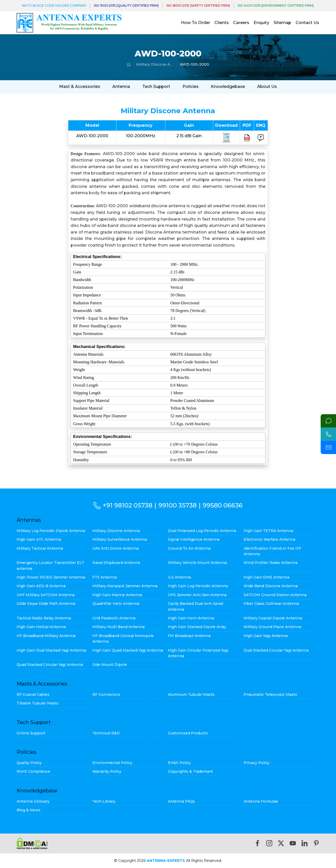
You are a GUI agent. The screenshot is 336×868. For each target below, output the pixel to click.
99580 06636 (223, 505)
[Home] (129, 64)
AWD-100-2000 (194, 64)
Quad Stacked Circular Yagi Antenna (50, 665)
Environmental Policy (112, 763)
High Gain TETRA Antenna (268, 531)
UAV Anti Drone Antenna (116, 548)
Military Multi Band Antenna (118, 627)
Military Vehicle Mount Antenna (197, 563)
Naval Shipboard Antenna (116, 563)
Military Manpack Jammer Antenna (125, 586)
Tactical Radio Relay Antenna (44, 618)
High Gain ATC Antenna (39, 539)
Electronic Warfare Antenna (269, 539)
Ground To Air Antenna (189, 548)
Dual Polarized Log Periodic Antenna (202, 531)
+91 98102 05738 (127, 505)
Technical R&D (106, 733)
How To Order (196, 23)
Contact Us (307, 23)
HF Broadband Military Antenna (46, 636)
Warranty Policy (107, 771)
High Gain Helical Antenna (41, 627)
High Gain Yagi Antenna (266, 636)
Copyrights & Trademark (190, 771)
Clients (222, 23)
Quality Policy (29, 763)
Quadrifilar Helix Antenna (116, 604)
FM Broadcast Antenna (189, 636)
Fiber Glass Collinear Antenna (271, 604)
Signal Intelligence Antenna (194, 539)
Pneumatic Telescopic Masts (270, 695)
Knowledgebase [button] (228, 86)
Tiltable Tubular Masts (37, 703)
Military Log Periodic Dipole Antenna (51, 531)
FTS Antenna (105, 577)
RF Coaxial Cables (33, 695)
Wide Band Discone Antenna (271, 586)
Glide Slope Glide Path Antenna (46, 604)
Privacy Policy (257, 763)
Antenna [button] (121, 86)
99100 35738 (177, 505)
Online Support (31, 733)
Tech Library (104, 801)
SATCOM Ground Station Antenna (275, 595)
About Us (267, 86)
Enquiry (261, 23)
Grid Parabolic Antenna (114, 618)
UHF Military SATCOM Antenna (46, 595)
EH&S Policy (179, 763)
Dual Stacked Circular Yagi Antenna (276, 650)
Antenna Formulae (261, 801)
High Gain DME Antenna (267, 577)
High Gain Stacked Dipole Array (197, 627)
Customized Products (188, 733)
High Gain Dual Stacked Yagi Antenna (51, 650)
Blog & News (29, 810)
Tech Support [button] (156, 86)
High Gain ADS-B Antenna (41, 586)
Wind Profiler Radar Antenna (270, 563)
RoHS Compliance (33, 771)
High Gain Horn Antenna (191, 618)
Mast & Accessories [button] (80, 86)
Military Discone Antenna (155, 64)
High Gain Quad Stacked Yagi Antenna (128, 650)
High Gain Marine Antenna (117, 595)
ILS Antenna (179, 577)
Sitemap (282, 23)
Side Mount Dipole (110, 665)
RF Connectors (106, 695)
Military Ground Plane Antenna (272, 627)
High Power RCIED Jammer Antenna (51, 577)
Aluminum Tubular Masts (191, 695)
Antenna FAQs (181, 801)
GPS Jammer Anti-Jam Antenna (197, 595)
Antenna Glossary (33, 801)
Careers (241, 23)
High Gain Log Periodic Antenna (198, 586)
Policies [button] (191, 86)
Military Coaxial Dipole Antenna (273, 618)
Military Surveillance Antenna (120, 539)
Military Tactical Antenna (40, 548)
